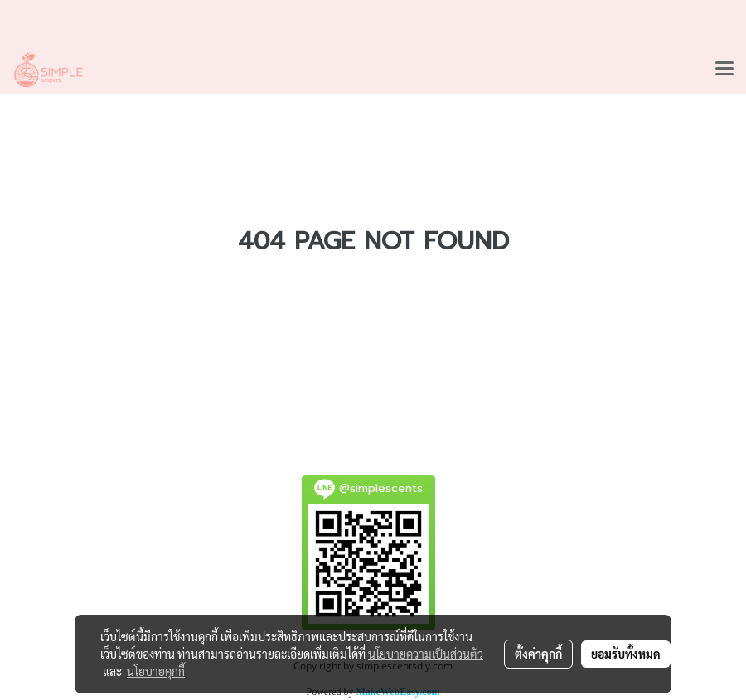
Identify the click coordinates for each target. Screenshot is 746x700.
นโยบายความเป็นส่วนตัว (426, 654)
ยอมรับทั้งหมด (626, 654)
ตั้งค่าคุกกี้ (538, 654)
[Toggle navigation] (724, 70)
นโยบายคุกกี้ (156, 671)
